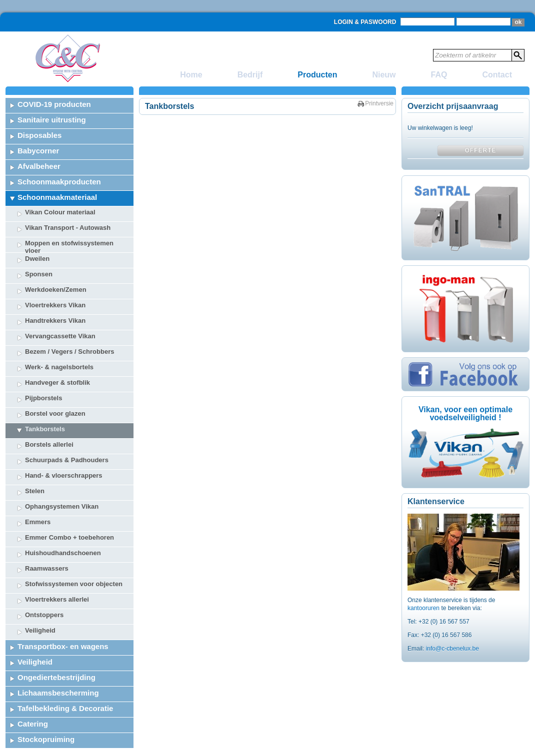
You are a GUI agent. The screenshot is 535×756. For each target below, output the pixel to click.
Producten (317, 75)
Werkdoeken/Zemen (56, 290)
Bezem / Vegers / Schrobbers (69, 352)
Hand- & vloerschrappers (64, 475)
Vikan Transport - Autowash (68, 228)
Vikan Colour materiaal (60, 212)
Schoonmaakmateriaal (57, 197)
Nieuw (384, 75)
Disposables (39, 135)
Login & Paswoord (365, 22)
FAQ (439, 75)
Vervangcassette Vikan (60, 336)
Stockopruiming (46, 739)
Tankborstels (45, 429)
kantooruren (424, 608)
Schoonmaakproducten (59, 182)
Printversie (379, 103)
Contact (497, 75)
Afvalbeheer (39, 166)
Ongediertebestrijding (56, 677)
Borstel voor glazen (55, 413)
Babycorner (38, 151)
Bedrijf (250, 75)
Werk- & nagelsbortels (59, 367)
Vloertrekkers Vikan (55, 305)
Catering (33, 724)
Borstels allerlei (49, 444)
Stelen (35, 491)
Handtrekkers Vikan (55, 321)
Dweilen (37, 259)
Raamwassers (47, 568)
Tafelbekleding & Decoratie (65, 708)
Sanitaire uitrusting (52, 120)
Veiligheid (40, 630)
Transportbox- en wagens (63, 646)
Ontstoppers (44, 615)
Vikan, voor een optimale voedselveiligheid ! (465, 413)
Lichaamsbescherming (58, 693)
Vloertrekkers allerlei (57, 599)
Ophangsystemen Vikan (62, 506)
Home (191, 75)
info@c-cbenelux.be (452, 649)
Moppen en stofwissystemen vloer (69, 246)
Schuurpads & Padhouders (67, 460)
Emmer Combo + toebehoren (69, 537)
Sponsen (39, 274)
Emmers (38, 522)
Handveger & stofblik (57, 382)
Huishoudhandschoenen (63, 553)
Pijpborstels (43, 398)
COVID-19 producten (54, 104)
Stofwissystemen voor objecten (74, 584)
